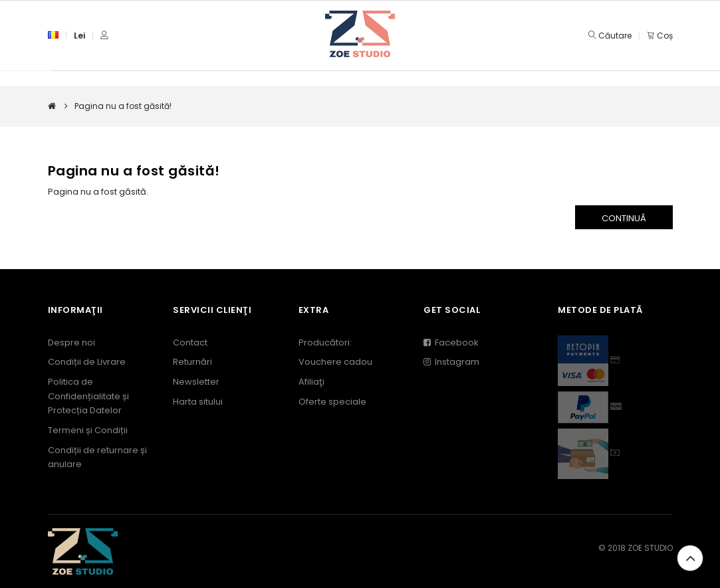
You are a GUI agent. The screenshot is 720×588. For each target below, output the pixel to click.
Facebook (451, 343)
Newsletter (196, 382)
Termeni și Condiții (88, 430)
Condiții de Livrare (87, 362)
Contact (190, 343)
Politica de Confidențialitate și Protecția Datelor (88, 396)
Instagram (451, 362)
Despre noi (71, 343)
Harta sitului (198, 402)
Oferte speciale (332, 402)
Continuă (624, 218)
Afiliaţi (311, 382)
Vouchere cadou (335, 362)
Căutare (615, 36)
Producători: (325, 343)
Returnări (192, 362)
